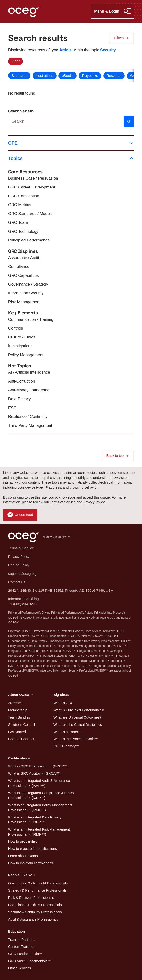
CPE (71, 143)
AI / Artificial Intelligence (29, 372)
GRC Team (18, 223)
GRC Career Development (32, 187)
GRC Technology (23, 231)
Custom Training (21, 947)
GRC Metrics (20, 205)
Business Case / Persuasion (33, 178)
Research (114, 76)
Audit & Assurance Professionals (33, 919)
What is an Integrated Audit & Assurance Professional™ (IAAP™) (39, 783)
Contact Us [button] (17, 582)
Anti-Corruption (22, 381)
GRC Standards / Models (30, 214)
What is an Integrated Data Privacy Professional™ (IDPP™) (35, 820)
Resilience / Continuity (28, 417)
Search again (21, 111)
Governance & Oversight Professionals (38, 883)
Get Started (17, 732)
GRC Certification (24, 196)
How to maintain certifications (31, 863)
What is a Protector (68, 732)
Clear (15, 61)
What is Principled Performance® (79, 710)
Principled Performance (29, 240)
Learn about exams (23, 856)
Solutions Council (21, 725)
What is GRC (64, 703)
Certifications (19, 758)
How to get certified (23, 841)
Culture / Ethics (22, 337)
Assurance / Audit (24, 258)
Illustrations (44, 76)
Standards (19, 76)
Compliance (19, 267)
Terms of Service (63, 502)
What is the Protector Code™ (76, 739)
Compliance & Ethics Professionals (35, 905)
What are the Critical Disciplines (78, 725)
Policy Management (26, 355)
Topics (71, 159)
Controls (16, 328)
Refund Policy (19, 565)
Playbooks (90, 76)
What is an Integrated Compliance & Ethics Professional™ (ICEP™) (41, 795)
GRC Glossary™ (66, 746)
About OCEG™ (21, 695)
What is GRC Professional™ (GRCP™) (38, 766)
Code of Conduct (21, 739)
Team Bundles (19, 717)
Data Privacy (20, 399)
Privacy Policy (94, 502)
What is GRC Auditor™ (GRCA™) (34, 773)
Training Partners (21, 940)
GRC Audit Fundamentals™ (30, 961)
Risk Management (24, 302)
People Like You (21, 875)
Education (17, 931)
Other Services (20, 968)
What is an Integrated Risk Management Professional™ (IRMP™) (39, 832)
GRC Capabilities (24, 276)
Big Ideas (61, 695)
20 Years (15, 703)
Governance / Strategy (28, 284)
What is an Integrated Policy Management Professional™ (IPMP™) (40, 808)
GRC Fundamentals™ (25, 954)
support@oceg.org (22, 574)
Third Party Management (30, 425)
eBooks (68, 76)
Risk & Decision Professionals (31, 898)
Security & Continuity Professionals (35, 912)
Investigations (20, 346)
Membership (18, 710)
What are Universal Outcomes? (77, 717)
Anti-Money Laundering (29, 390)
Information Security (26, 293)
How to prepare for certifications (32, 849)
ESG (12, 408)
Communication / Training (31, 320)
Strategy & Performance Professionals (37, 890)
